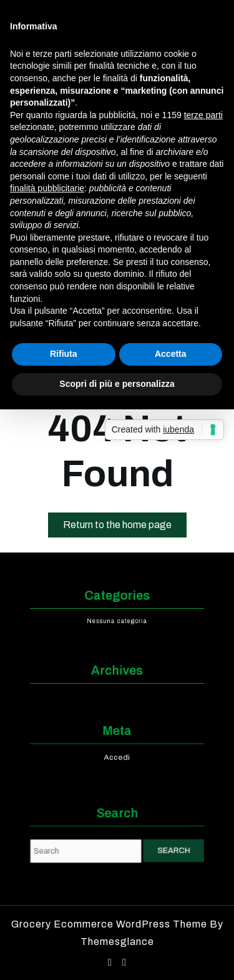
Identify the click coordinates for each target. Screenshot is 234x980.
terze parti (203, 115)
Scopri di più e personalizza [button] (117, 384)
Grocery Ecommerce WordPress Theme (110, 924)
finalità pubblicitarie (47, 188)
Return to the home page (125, 527)
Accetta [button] (171, 354)
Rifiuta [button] (64, 354)
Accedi (117, 755)
